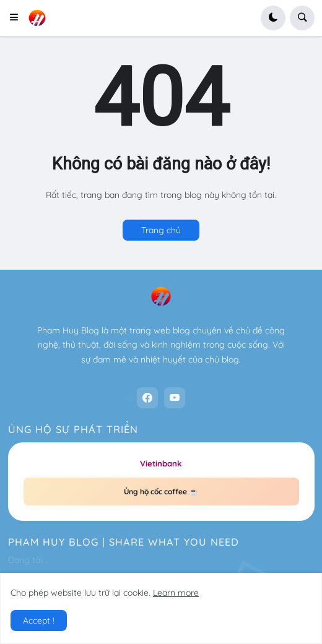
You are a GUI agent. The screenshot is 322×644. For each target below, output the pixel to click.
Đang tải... (28, 560)
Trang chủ (161, 230)
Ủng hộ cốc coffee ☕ (161, 492)
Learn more (176, 593)
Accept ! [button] (39, 620)
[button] (18, 18)
